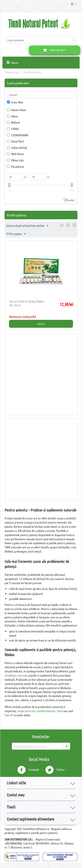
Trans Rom (15, 102)
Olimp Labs (15, 160)
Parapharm (16, 166)
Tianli (60, 711)
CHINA (13, 129)
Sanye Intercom (26, 711)
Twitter (55, 770)
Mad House (15, 154)
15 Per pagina (16, 234)
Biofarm (14, 122)
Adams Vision (17, 110)
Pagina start (12, 72)
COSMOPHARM (18, 135)
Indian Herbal (17, 148)
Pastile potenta (32, 72)
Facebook (28, 770)
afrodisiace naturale (16, 675)
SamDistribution (46, 711)
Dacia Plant (16, 141)
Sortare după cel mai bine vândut (27, 226)
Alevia (12, 116)
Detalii (41, 324)
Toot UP (9, 715)
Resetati (71, 200)
